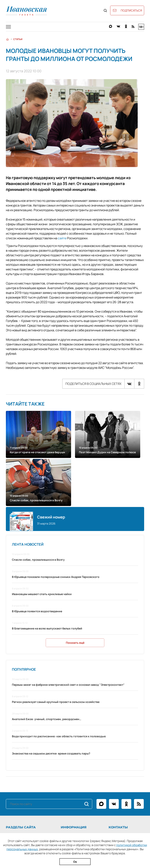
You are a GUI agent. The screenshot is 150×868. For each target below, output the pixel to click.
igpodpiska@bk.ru (133, 784)
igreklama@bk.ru (131, 780)
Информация (74, 763)
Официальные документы (22, 789)
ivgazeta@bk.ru (126, 775)
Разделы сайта (21, 763)
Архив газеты (14, 784)
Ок (75, 862)
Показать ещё (75, 578)
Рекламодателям (72, 775)
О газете (66, 770)
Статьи (18, 39)
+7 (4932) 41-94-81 (131, 770)
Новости (11, 770)
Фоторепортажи (16, 780)
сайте (62, 238)
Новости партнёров (18, 794)
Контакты (67, 780)
